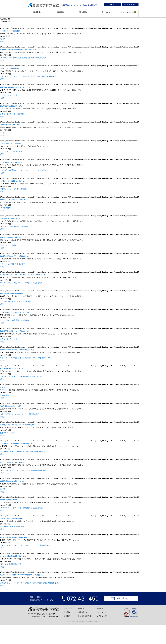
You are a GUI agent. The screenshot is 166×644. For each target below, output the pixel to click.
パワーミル (35, 545)
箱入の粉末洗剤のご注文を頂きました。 (12, 369)
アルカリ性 (4, 76)
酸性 (54, 76)
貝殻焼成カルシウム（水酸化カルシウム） (37, 358)
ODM (2, 58)
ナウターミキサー (11, 58)
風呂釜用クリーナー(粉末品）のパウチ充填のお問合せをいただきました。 (22, 575)
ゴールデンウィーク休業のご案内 (10, 31)
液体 (41, 545)
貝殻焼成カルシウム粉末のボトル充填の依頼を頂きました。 (18, 350)
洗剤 (20, 58)
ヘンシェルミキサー (7, 151)
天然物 (2, 395)
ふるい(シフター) (6, 245)
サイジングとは (127, 14)
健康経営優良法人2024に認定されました (12, 481)
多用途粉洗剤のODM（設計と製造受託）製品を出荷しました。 (19, 50)
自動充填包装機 (41, 58)
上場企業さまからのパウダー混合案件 (11, 519)
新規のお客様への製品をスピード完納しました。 (15, 331)
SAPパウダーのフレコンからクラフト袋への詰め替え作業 (17, 425)
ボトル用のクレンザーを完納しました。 (12, 162)
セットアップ (14, 76)
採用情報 (67, 616)
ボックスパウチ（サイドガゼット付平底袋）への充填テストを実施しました (23, 275)
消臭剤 (24, 58)
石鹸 (29, 58)
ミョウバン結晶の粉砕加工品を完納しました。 (14, 556)
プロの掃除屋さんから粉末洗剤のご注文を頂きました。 (17, 444)
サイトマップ (102, 616)
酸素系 (57, 583)
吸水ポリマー (5, 433)
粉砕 (38, 414)
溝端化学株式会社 (43, 5)
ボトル (2, 320)
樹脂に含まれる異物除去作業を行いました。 (13, 237)
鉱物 (21, 151)
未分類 (2, 39)
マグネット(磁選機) (7, 264)
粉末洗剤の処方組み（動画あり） (10, 500)
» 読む (2, 42)
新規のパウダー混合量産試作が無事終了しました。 (15, 294)
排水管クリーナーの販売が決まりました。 (13, 181)
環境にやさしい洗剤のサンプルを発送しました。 (15, 200)
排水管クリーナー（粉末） (10, 189)
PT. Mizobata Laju (130, 5)
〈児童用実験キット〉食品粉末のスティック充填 (15, 312)
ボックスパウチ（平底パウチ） (12, 283)
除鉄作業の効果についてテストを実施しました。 (15, 256)
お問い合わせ (105, 14)
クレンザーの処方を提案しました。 (11, 219)
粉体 (33, 58)
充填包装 (39, 170)
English (112, 5)
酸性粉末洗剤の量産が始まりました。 (11, 106)
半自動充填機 (48, 170)
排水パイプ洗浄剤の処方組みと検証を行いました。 (15, 462)
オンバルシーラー (7, 302)
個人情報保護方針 (84, 616)
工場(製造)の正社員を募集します (10, 125)
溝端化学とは (39, 14)
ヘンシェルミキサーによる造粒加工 (11, 143)
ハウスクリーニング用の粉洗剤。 (10, 68)
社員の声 (3, 387)
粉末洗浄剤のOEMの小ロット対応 (10, 406)
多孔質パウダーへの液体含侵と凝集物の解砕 (13, 537)
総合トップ (68, 608)
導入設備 (83, 14)
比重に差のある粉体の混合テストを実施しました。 (15, 87)
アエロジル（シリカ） (8, 545)
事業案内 (61, 14)
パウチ (33, 170)
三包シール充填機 (12, 320)
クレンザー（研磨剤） (8, 170)
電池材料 (22, 264)
